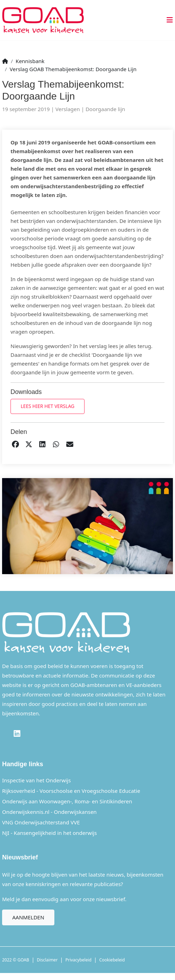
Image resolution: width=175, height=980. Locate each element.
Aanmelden (28, 917)
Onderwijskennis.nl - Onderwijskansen (49, 812)
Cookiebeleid (112, 960)
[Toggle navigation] (168, 20)
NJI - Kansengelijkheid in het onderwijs (49, 833)
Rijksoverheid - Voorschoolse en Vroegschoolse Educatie (71, 791)
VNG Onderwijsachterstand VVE (41, 822)
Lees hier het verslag (48, 406)
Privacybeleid (78, 960)
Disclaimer (47, 960)
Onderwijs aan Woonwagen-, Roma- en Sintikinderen (67, 801)
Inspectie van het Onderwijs (36, 780)
